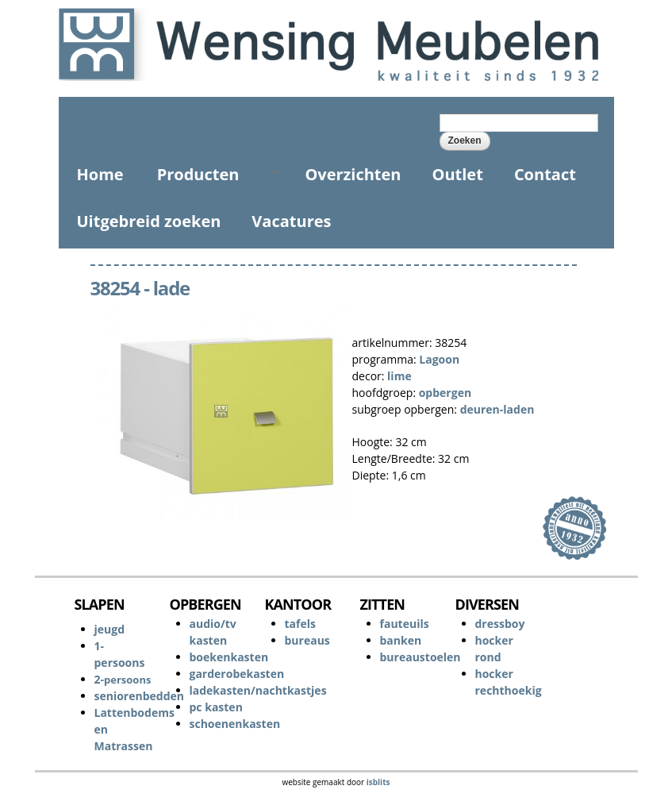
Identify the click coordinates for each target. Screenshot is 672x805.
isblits (378, 782)
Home (100, 174)
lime (399, 376)
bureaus (307, 640)
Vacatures (291, 221)
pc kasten (216, 707)
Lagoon (439, 359)
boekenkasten (229, 657)
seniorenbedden (140, 696)
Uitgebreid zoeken (149, 221)
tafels (300, 624)
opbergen (445, 393)
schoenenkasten (235, 724)
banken (401, 640)
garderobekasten (237, 674)
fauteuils (405, 624)
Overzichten (353, 174)
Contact (545, 174)
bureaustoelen (420, 657)
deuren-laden (497, 409)
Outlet (458, 174)
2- (123, 679)
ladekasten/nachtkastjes (258, 690)
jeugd (110, 629)
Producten (211, 174)
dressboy (500, 624)
